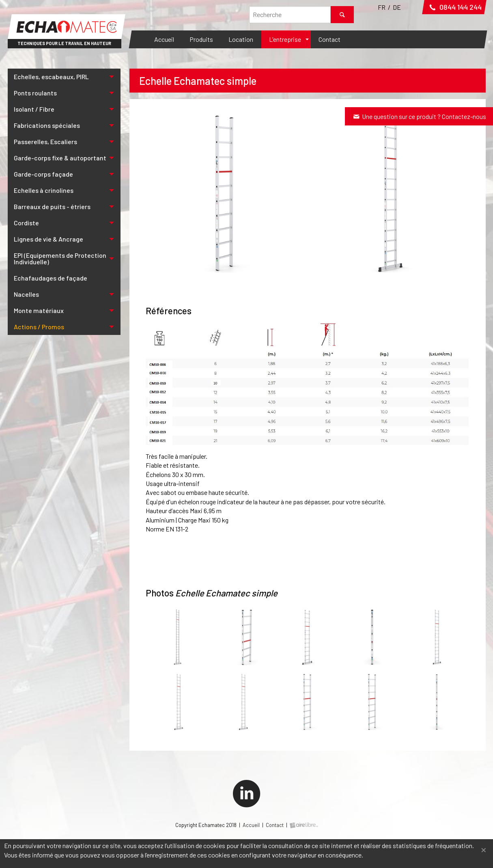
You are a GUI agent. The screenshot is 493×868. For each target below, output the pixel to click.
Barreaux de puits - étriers (52, 206)
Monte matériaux (39, 310)
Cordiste (26, 223)
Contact (329, 39)
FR (382, 7)
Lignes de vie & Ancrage (48, 239)
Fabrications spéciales (47, 125)
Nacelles (26, 294)
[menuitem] (164, 39)
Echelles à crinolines (44, 190)
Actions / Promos (39, 327)
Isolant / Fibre (34, 109)
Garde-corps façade (43, 174)
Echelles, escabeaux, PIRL (51, 77)
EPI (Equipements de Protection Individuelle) (60, 258)
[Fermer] (484, 849)
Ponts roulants (35, 93)
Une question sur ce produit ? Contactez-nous (419, 116)
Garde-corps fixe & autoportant (60, 158)
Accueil (164, 39)
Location (241, 39)
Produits (201, 39)
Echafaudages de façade (51, 278)
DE (397, 7)
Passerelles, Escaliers (45, 141)
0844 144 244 (454, 7)
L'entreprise (285, 39)
